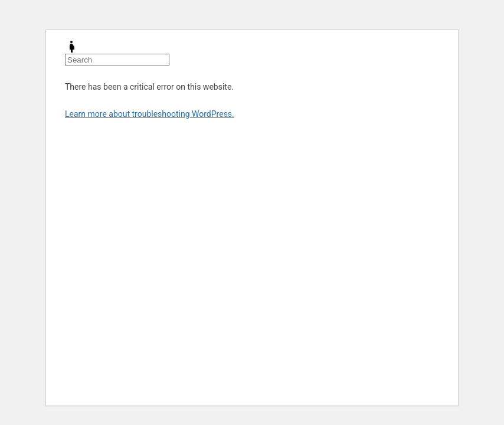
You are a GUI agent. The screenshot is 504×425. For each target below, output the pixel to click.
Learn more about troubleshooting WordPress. (150, 114)
